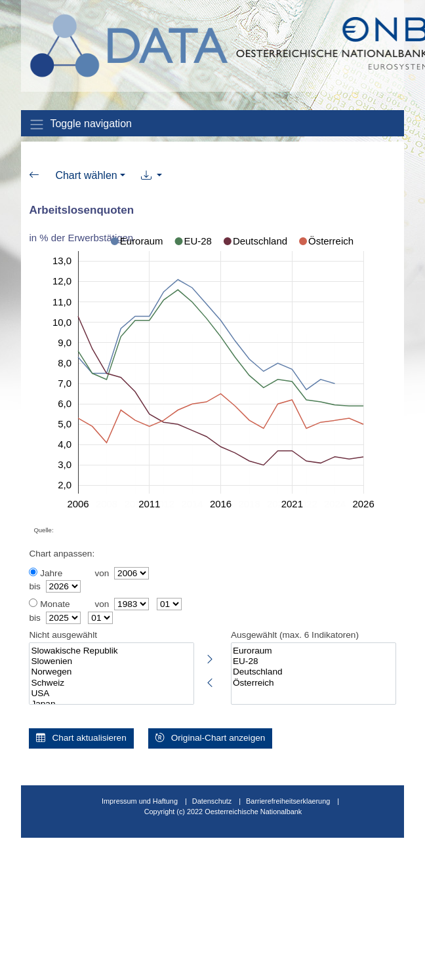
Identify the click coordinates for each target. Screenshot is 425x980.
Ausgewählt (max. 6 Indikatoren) (295, 635)
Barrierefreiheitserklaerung (288, 801)
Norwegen (111, 672)
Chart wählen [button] (86, 175)
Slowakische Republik (111, 651)
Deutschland (314, 672)
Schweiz (111, 683)
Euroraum (314, 651)
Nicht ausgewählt (63, 635)
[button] (152, 176)
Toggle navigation (80, 125)
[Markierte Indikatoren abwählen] (210, 680)
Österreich (314, 683)
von (102, 573)
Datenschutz (212, 801)
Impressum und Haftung (140, 801)
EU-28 (314, 661)
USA (111, 694)
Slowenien (111, 661)
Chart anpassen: (62, 554)
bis (34, 586)
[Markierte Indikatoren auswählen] (210, 657)
